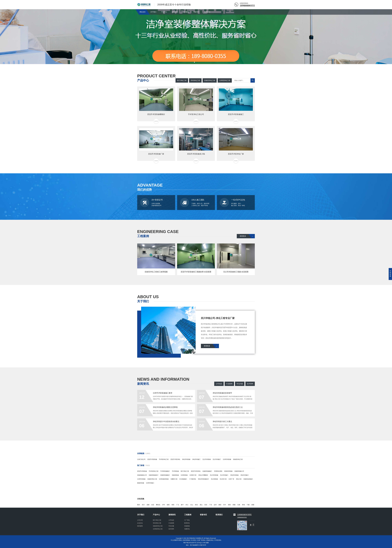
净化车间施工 (196, 459)
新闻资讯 (175, 12)
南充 (196, 505)
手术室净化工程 (164, 459)
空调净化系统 (218, 471)
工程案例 (186, 12)
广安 (211, 505)
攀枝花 (158, 505)
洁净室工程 (193, 475)
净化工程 (239, 479)
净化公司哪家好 (203, 475)
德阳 (168, 505)
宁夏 (248, 505)
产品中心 (164, 12)
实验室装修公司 (239, 471)
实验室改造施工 (248, 479)
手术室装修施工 (165, 471)
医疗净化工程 (185, 471)
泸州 (163, 505)
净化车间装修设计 (203, 479)
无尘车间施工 (217, 459)
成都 (148, 505)
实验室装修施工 (165, 475)
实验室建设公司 (142, 475)
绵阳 (173, 505)
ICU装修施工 (183, 479)
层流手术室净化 (175, 459)
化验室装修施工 (207, 471)
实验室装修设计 (154, 475)
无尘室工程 (223, 479)
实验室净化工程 (238, 459)
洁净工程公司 (141, 459)
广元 (178, 505)
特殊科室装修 (228, 471)
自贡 (153, 505)
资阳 (229, 505)
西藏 (234, 505)
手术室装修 (175, 471)
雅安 (220, 505)
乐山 (192, 505)
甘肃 (239, 505)
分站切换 (141, 499)
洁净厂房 (231, 479)
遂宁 (182, 505)
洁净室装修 (184, 475)
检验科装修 (141, 483)
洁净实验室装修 (164, 479)
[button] (194, 62)
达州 (215, 505)
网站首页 (143, 12)
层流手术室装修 (152, 459)
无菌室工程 (174, 479)
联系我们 (207, 12)
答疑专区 (196, 12)
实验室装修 (175, 475)
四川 (143, 505)
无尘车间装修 (207, 459)
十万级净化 (193, 479)
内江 (187, 505)
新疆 (253, 505)
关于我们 (153, 12)
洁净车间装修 (227, 459)
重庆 (139, 505)
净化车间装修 (186, 459)
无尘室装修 (214, 479)
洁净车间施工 (150, 483)
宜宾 (206, 505)
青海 (243, 505)
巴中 (225, 505)
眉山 (201, 505)
